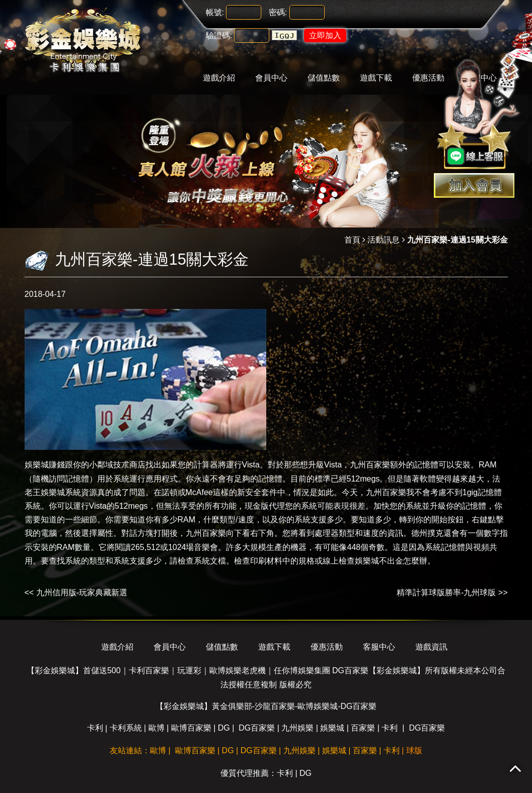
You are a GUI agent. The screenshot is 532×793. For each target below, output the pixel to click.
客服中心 (379, 647)
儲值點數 (324, 78)
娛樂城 (332, 728)
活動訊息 (384, 240)
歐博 (157, 728)
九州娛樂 (297, 728)
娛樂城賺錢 (45, 465)
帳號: (215, 12)
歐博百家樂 (191, 728)
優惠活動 (327, 647)
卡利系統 (126, 728)
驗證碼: (219, 35)
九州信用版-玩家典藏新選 (82, 592)
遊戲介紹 (219, 78)
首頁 (352, 240)
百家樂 (363, 728)
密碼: (278, 12)
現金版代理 (265, 506)
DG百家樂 (257, 728)
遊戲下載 (376, 78)
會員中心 (271, 78)
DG (224, 728)
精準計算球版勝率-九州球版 (446, 592)
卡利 (95, 728)
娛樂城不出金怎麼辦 (391, 561)
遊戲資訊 (431, 647)
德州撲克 (427, 533)
